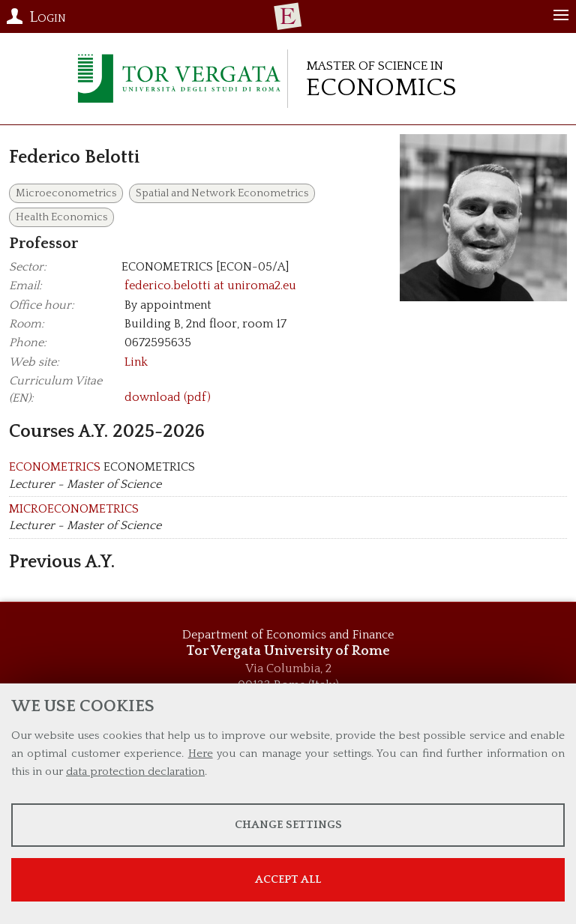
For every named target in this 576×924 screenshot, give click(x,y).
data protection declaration (135, 771)
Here (201, 754)
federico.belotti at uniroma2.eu (210, 286)
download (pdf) (168, 398)
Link (136, 362)
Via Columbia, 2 (288, 668)
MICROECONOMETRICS (74, 509)
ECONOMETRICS (55, 467)
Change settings (288, 825)
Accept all (288, 879)
